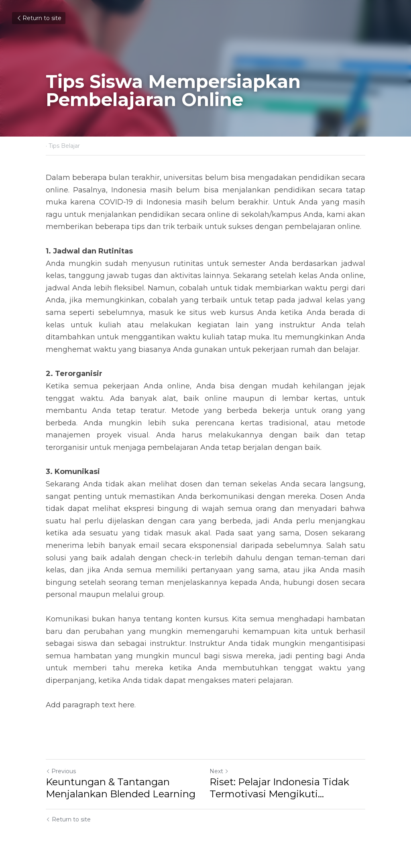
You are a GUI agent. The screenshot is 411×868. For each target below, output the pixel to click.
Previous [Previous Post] (61, 771)
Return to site (39, 18)
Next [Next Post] (219, 771)
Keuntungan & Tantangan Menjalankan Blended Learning (121, 788)
